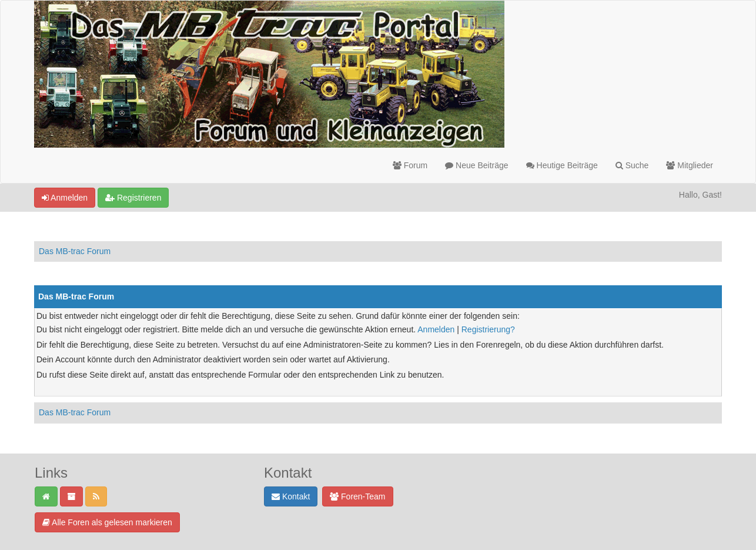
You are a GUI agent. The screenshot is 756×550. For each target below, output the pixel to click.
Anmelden (65, 198)
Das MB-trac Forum (75, 251)
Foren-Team (357, 496)
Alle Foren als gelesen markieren (107, 522)
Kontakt (291, 496)
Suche (632, 165)
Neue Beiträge (476, 165)
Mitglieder (690, 165)
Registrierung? (488, 329)
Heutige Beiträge (562, 165)
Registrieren (133, 198)
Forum (410, 165)
